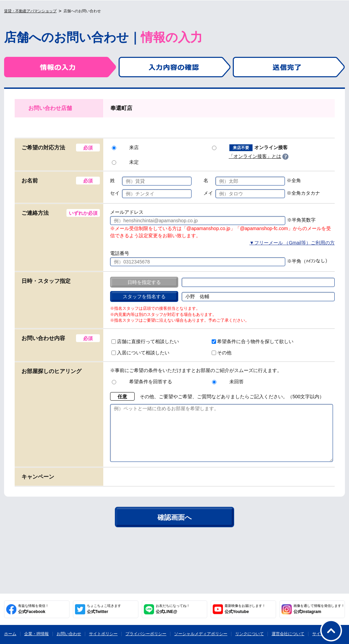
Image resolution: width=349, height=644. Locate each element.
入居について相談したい (140, 353)
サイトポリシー (103, 634)
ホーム (10, 634)
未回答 (228, 382)
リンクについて (249, 634)
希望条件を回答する (142, 382)
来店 (125, 147)
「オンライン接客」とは (255, 156)
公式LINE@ (173, 609)
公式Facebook (33, 609)
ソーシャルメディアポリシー (201, 634)
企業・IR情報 (36, 634)
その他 (222, 353)
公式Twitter (104, 609)
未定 (125, 162)
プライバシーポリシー (146, 634)
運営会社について (288, 634)
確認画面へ (174, 528)
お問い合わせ (69, 634)
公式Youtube (245, 609)
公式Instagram (319, 609)
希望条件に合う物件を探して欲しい (253, 341)
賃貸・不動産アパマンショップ (30, 11)
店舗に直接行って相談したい (145, 341)
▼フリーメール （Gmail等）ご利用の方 (292, 243)
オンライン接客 (250, 148)
